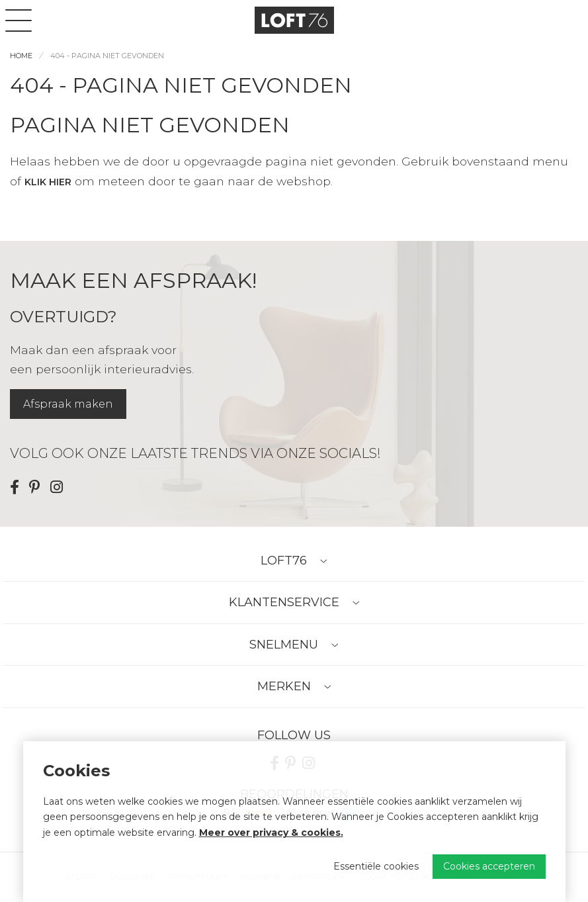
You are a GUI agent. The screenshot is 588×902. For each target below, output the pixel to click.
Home (21, 56)
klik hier (48, 182)
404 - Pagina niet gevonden (107, 56)
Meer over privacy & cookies (270, 833)
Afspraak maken (68, 404)
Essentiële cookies (376, 866)
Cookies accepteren (489, 866)
